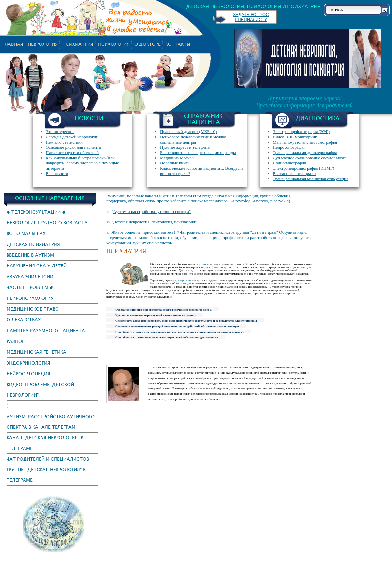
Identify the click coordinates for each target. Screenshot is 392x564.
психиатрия (78, 44)
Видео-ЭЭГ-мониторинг (295, 137)
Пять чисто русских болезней (72, 153)
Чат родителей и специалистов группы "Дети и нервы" (229, 232)
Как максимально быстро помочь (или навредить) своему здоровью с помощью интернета (82, 163)
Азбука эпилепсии (30, 276)
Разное (16, 341)
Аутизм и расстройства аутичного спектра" (152, 211)
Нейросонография (289, 147)
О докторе (147, 44)
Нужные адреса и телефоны (185, 147)
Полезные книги (175, 163)
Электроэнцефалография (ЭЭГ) (301, 132)
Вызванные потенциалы (294, 173)
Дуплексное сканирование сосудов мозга (310, 158)
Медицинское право (33, 309)
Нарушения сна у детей (37, 266)
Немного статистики (64, 142)
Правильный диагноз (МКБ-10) (188, 132)
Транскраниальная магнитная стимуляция (310, 179)
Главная (13, 44)
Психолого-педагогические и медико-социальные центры (194, 139)
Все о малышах (26, 233)
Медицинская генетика (36, 352)
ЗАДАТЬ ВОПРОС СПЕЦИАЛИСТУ (251, 17)
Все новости (57, 173)
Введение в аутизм (30, 255)
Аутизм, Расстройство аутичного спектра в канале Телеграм (51, 422)
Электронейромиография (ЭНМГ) (303, 168)
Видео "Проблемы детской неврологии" (40, 390)
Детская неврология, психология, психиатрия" (155, 222)
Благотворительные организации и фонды (198, 153)
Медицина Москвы (177, 158)
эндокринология (28, 363)
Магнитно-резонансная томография (305, 142)
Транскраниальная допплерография (305, 153)
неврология (43, 44)
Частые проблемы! (30, 287)
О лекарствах (24, 320)
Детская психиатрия (33, 244)
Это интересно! (60, 132)
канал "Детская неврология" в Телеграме (45, 443)
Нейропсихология (30, 298)
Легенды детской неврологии (72, 137)
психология (114, 44)
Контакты (178, 44)
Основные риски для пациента (73, 147)
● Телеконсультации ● (36, 212)
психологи (202, 264)
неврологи (184, 280)
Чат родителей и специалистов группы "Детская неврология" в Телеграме (48, 469)
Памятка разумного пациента (46, 330)
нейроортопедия (28, 374)
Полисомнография (289, 163)
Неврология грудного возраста (47, 222)
